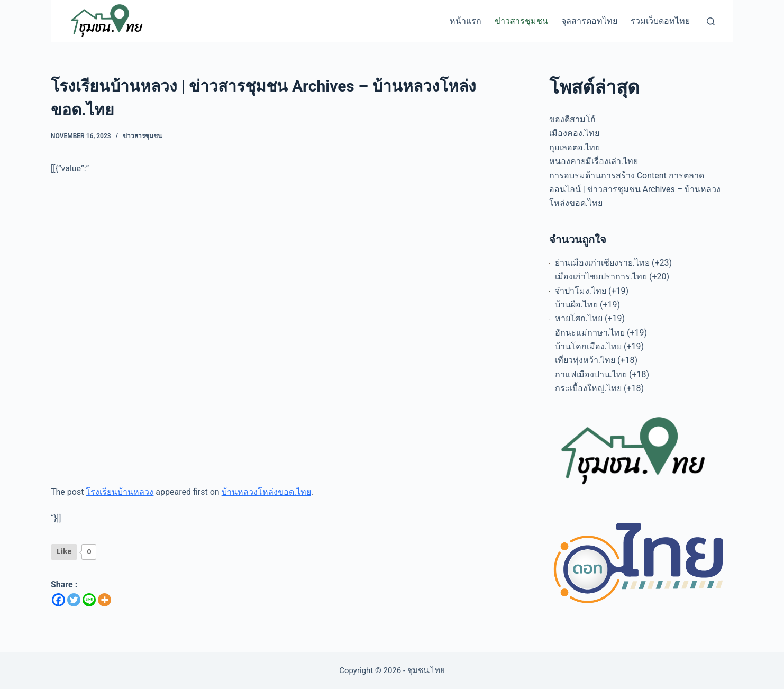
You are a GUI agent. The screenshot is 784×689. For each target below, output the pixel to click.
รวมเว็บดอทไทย (660, 21)
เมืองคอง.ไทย (574, 133)
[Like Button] (64, 552)
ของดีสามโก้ (572, 119)
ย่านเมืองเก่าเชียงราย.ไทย (602, 263)
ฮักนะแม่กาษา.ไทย (590, 333)
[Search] (711, 21)
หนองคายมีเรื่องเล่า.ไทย (594, 161)
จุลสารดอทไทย (589, 21)
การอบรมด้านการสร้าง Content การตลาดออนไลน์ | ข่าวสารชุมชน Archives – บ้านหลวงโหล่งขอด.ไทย (635, 189)
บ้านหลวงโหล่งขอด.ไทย (266, 492)
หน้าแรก (466, 21)
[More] (104, 600)
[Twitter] (74, 600)
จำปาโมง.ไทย (581, 291)
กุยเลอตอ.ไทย (575, 147)
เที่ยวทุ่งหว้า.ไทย (585, 360)
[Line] (89, 600)
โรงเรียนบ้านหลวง (120, 492)
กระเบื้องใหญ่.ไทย (588, 388)
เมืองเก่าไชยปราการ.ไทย (601, 276)
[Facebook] (58, 600)
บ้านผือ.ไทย (576, 305)
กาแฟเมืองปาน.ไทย (591, 374)
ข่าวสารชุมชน (521, 21)
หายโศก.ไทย (579, 318)
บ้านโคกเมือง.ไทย (588, 346)
